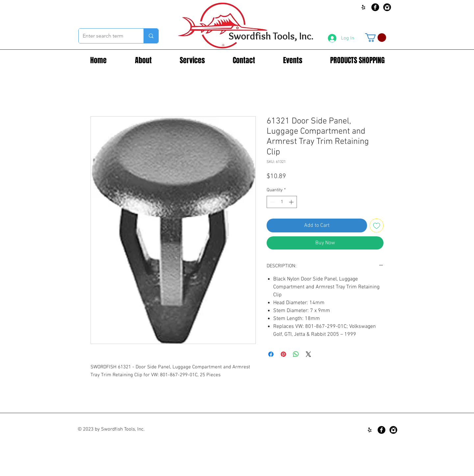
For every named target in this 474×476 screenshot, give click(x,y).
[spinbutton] (282, 202)
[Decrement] (272, 202)
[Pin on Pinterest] (283, 354)
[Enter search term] (106, 36)
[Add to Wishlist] (377, 225)
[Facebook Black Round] (375, 7)
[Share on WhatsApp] (296, 354)
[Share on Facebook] (271, 354)
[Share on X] (308, 354)
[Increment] (292, 202)
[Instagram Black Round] (387, 7)
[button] (376, 38)
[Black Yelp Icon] (363, 7)
